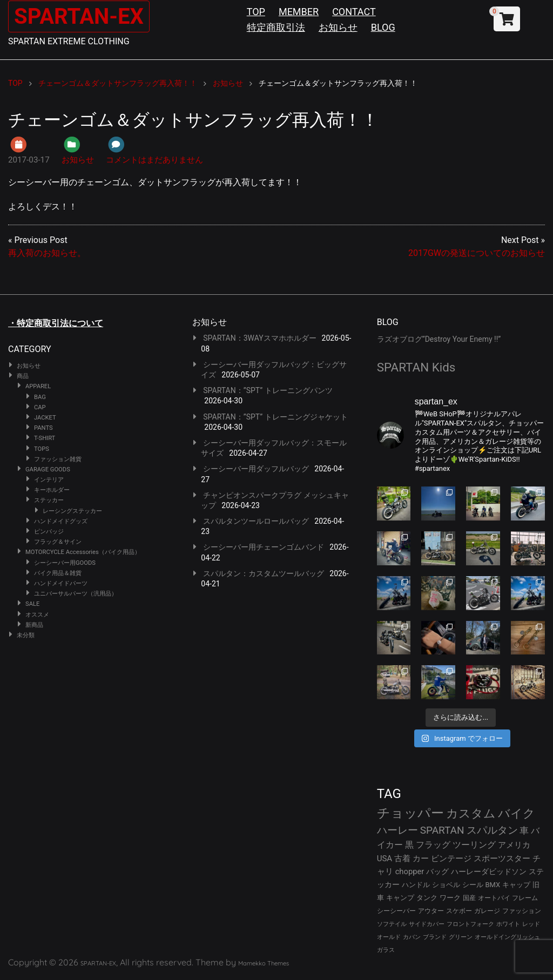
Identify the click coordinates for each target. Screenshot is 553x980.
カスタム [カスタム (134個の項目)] (471, 813)
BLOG (383, 27)
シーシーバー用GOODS (65, 563)
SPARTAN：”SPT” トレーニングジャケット (275, 417)
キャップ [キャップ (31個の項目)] (516, 885)
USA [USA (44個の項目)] (385, 859)
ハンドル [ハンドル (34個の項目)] (416, 885)
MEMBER (299, 12)
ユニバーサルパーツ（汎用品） (76, 594)
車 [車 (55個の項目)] (524, 831)
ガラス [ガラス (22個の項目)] (386, 950)
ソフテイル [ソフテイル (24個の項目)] (392, 924)
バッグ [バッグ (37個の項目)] (437, 871)
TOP (256, 12)
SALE (32, 604)
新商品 (34, 625)
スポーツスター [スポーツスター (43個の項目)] (502, 859)
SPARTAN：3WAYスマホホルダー (259, 338)
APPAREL (38, 386)
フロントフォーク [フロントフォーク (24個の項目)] (470, 924)
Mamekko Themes (264, 963)
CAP (40, 407)
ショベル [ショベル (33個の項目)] (446, 885)
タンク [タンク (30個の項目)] (427, 898)
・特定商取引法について (56, 323)
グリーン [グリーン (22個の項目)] (461, 937)
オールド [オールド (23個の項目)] (389, 937)
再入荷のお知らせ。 (47, 253)
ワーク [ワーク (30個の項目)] (450, 898)
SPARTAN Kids (416, 367)
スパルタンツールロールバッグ (256, 521)
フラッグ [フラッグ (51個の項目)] (433, 845)
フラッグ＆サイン (58, 542)
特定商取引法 (276, 27)
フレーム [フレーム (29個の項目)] (525, 898)
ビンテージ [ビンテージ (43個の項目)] (451, 859)
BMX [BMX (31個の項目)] (493, 885)
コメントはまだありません (154, 160)
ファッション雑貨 (58, 459)
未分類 (26, 635)
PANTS (43, 428)
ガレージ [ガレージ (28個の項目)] (487, 911)
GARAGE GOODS (48, 469)
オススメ (37, 615)
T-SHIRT (45, 438)
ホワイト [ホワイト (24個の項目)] (508, 924)
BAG (40, 397)
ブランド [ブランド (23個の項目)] (435, 937)
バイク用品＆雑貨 (58, 573)
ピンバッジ (49, 532)
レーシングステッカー (72, 511)
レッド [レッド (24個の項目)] (531, 924)
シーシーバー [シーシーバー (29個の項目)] (396, 911)
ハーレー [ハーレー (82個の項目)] (397, 830)
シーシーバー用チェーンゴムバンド (264, 547)
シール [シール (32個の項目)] (473, 885)
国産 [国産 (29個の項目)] (469, 898)
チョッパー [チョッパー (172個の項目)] (410, 813)
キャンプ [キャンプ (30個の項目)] (400, 898)
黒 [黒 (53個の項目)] (409, 845)
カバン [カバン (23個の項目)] (412, 937)
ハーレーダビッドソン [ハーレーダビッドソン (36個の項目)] (489, 871)
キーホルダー (52, 490)
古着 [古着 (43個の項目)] (402, 859)
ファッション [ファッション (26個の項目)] (522, 911)
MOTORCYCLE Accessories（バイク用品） (83, 552)
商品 (23, 376)
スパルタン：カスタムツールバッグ (264, 573)
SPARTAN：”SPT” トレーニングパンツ (268, 390)
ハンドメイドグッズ (61, 521)
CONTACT (354, 12)
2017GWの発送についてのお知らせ (477, 253)
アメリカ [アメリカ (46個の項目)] (514, 845)
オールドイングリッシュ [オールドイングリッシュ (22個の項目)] (507, 937)
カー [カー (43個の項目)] (421, 859)
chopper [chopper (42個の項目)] (410, 871)
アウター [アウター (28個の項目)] (431, 911)
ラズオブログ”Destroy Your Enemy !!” (439, 339)
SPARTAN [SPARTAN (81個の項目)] (442, 830)
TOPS (42, 449)
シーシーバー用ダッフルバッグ (256, 469)
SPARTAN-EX (79, 16)
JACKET (45, 418)
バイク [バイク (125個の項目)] (517, 813)
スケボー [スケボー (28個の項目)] (459, 911)
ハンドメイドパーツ (61, 583)
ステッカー (49, 500)
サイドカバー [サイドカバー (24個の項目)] (427, 924)
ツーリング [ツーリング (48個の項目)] (474, 845)
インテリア (49, 480)
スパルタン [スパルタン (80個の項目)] (492, 830)
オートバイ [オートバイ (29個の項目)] (494, 898)
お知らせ (338, 27)
